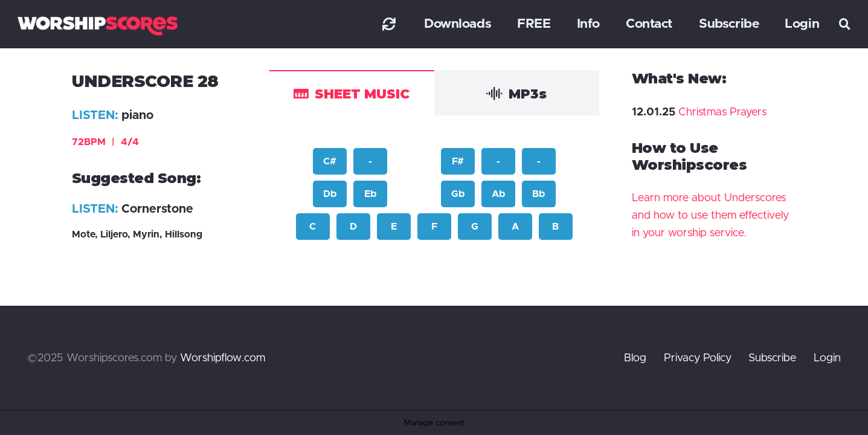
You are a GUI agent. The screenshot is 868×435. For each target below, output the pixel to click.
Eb (370, 194)
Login (827, 358)
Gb (458, 194)
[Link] (389, 24)
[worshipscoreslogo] (98, 26)
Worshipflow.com (223, 358)
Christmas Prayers (722, 112)
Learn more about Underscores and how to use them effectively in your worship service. (710, 216)
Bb (538, 194)
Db (330, 194)
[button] (845, 24)
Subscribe (772, 358)
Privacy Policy (698, 358)
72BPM (105, 142)
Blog (635, 358)
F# (458, 161)
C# (330, 161)
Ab (498, 194)
